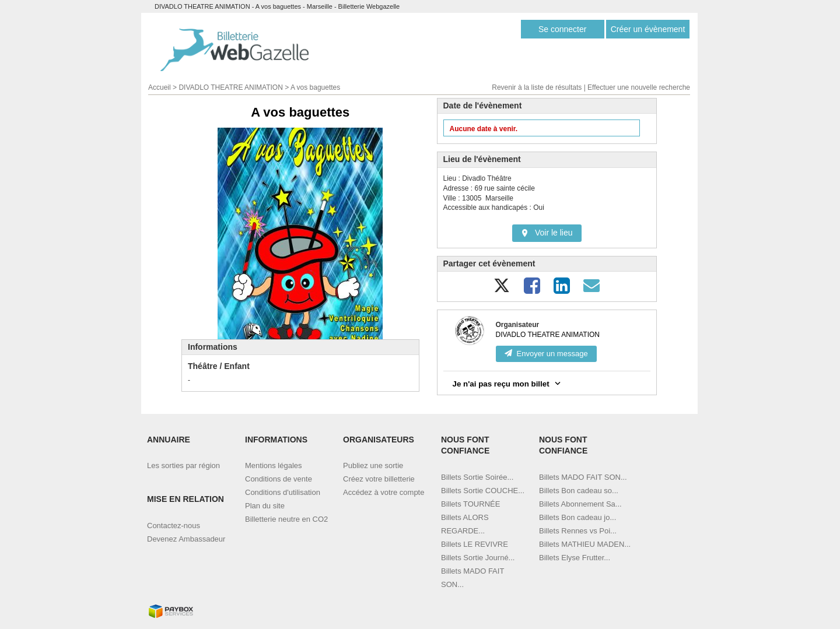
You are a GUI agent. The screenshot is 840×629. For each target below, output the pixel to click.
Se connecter (563, 29)
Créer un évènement (648, 29)
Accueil (160, 87)
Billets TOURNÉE (470, 504)
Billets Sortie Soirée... (477, 477)
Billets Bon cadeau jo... (577, 517)
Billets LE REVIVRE (475, 544)
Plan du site (265, 506)
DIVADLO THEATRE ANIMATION (230, 87)
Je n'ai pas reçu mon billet (508, 383)
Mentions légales (274, 465)
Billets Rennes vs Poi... (578, 531)
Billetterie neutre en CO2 (286, 519)
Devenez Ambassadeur (186, 539)
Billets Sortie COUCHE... (483, 491)
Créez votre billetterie (379, 479)
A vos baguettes (315, 87)
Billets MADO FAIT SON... (583, 477)
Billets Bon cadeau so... (579, 491)
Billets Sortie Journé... (478, 558)
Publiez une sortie (373, 465)
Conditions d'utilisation (283, 492)
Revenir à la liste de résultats (537, 87)
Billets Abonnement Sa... (580, 504)
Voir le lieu (547, 233)
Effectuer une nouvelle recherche (639, 87)
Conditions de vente (279, 479)
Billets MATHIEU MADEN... (585, 544)
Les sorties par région (183, 465)
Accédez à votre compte (384, 492)
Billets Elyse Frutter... (575, 558)
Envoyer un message (546, 354)
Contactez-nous (174, 526)
